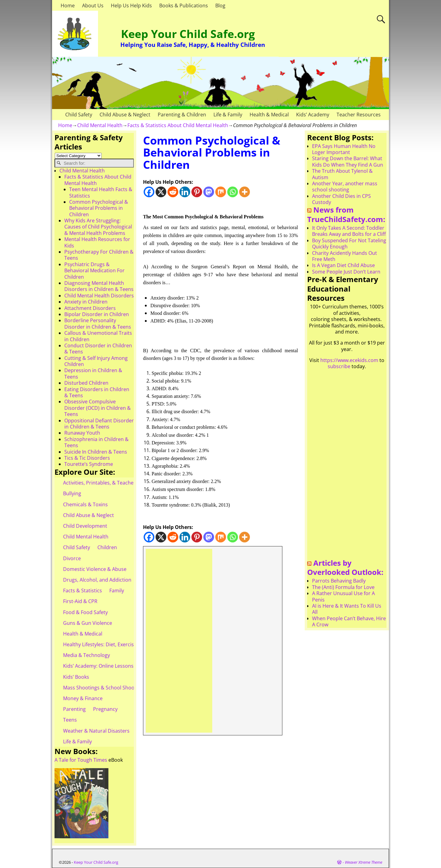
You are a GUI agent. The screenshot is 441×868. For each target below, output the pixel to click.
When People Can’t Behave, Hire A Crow (349, 621)
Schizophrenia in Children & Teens (96, 442)
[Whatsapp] (233, 192)
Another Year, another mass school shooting (345, 187)
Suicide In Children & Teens (96, 452)
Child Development (85, 526)
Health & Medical (269, 115)
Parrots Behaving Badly (339, 581)
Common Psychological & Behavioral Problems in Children (99, 208)
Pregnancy (105, 709)
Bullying (72, 493)
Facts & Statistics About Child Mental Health (178, 125)
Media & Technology (87, 655)
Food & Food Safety (85, 612)
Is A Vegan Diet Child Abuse (343, 265)
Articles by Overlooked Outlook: (345, 568)
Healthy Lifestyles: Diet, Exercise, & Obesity (112, 644)
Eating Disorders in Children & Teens (97, 392)
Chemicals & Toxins (85, 504)
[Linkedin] (185, 192)
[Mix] (221, 192)
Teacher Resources (359, 115)
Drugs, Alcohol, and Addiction (97, 580)
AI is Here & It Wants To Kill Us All (347, 609)
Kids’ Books (76, 677)
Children (107, 547)
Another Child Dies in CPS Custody (341, 199)
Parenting (74, 709)
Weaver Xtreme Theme (364, 862)
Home (68, 6)
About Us (93, 6)
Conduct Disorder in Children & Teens (98, 349)
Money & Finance (83, 698)
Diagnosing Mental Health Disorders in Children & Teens (99, 286)
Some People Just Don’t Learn (346, 272)
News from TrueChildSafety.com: (346, 214)
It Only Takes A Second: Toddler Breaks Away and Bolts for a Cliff (349, 231)
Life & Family (228, 115)
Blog (220, 6)
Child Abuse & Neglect (125, 115)
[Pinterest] (197, 192)
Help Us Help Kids (131, 6)
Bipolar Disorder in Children (97, 314)
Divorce (72, 558)
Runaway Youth (82, 433)
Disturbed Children (86, 383)
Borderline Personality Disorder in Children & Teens (98, 323)
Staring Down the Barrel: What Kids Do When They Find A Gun (348, 161)
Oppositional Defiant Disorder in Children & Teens (99, 424)
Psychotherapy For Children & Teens (99, 255)
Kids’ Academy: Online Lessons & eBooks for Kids (119, 666)
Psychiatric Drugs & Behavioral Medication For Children (94, 271)
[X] (161, 192)
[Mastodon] (209, 192)
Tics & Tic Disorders (87, 458)
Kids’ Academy (313, 115)
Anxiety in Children (86, 302)
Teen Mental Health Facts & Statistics (101, 192)
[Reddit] (173, 192)
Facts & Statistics (83, 591)
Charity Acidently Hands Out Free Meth (345, 256)
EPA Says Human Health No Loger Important (344, 149)
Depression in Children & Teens (93, 373)
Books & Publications (184, 6)
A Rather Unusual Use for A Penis (343, 596)
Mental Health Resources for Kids (97, 242)
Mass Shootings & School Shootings (104, 688)
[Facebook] (149, 192)
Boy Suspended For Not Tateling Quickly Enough (349, 243)
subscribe (339, 366)
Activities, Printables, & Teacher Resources (112, 483)
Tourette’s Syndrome (89, 464)
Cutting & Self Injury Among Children (96, 361)
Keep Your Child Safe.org (188, 34)
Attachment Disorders (90, 308)
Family (117, 591)
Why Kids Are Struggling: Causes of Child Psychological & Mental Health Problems (98, 227)
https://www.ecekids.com (349, 360)
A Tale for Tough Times (81, 760)
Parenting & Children (182, 115)
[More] (245, 192)
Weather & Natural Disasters (96, 731)
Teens (70, 720)
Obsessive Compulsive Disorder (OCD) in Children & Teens (98, 408)
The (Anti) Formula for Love (343, 587)
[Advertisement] (179, 641)
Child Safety (79, 115)
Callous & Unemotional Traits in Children (98, 336)
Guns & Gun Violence (88, 623)
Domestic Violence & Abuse (95, 569)
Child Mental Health (100, 125)
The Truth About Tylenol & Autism (342, 174)
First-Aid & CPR (80, 601)
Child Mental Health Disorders (99, 296)
